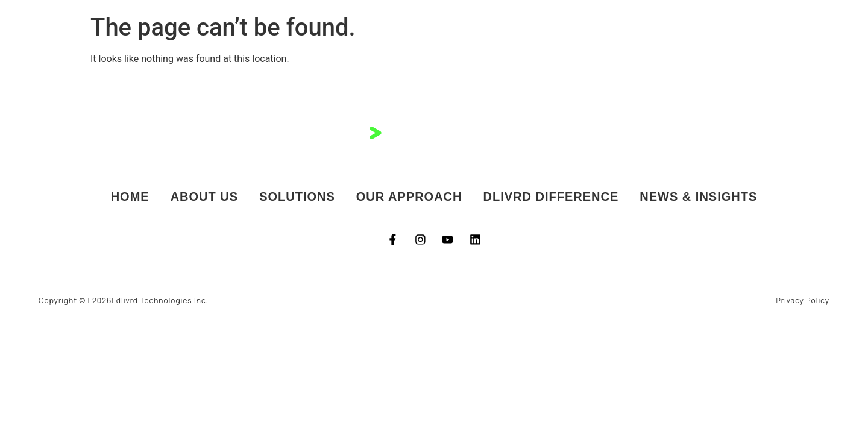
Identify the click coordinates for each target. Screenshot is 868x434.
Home (130, 197)
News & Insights (698, 197)
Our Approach (409, 197)
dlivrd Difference (551, 197)
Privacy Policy (803, 300)
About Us (204, 197)
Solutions (297, 197)
